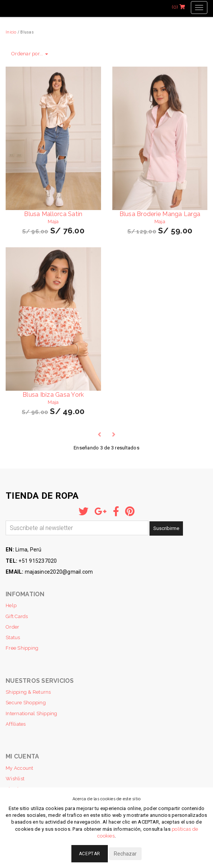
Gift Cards (17, 616)
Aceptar (90, 854)
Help (11, 605)
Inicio (11, 32)
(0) (178, 7)
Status (13, 637)
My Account (20, 768)
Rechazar (125, 854)
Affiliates (16, 724)
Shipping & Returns (28, 692)
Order (12, 627)
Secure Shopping (26, 703)
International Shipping (32, 713)
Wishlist (15, 779)
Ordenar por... (30, 54)
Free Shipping (22, 648)
